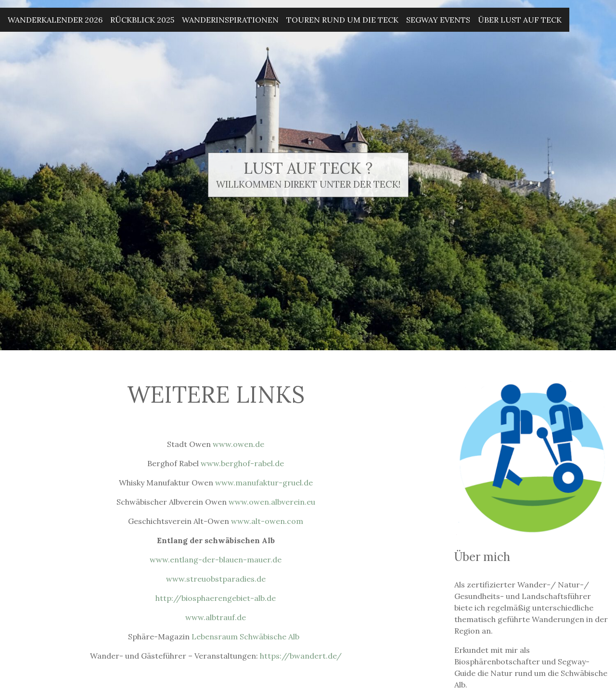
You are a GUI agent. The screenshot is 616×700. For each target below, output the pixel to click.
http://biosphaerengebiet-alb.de (216, 598)
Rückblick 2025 (142, 20)
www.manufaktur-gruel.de (264, 483)
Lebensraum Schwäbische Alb (247, 636)
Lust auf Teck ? (308, 168)
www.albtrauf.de (216, 617)
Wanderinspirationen (230, 20)
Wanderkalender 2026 (55, 20)
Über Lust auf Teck (520, 20)
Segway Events (438, 20)
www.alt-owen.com (267, 521)
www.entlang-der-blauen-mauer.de (216, 560)
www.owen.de (238, 444)
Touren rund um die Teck (342, 20)
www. (176, 579)
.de (260, 579)
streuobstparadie (218, 579)
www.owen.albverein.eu (272, 502)
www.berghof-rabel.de (242, 463)
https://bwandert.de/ (301, 656)
